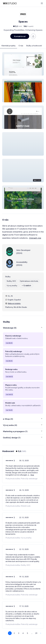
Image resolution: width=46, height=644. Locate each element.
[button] (23, 64)
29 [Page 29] (36, 633)
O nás (21, 46)
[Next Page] (41, 633)
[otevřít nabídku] (42, 3)
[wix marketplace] (10, 3)
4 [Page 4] (23, 633)
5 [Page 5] (27, 633)
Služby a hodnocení (34, 46)
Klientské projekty (9, 46)
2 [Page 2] (14, 633)
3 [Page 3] (19, 633)
